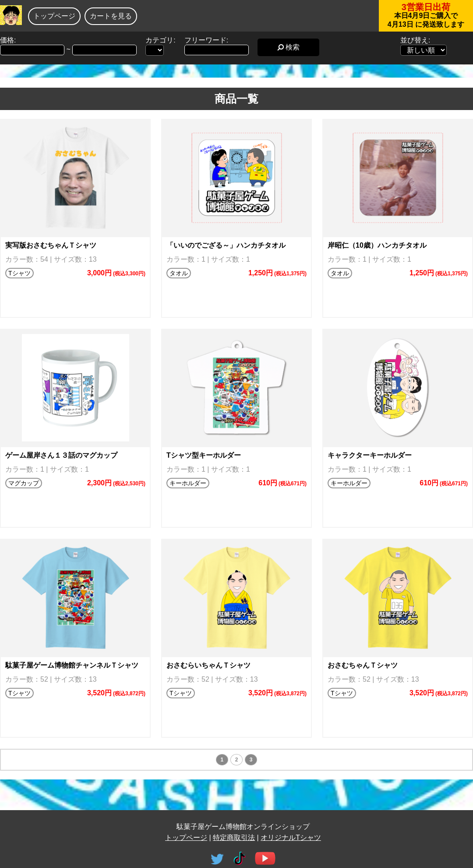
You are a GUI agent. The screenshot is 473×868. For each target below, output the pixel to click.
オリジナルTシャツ (291, 838)
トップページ (54, 16)
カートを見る (111, 16)
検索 (288, 47)
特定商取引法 (234, 838)
